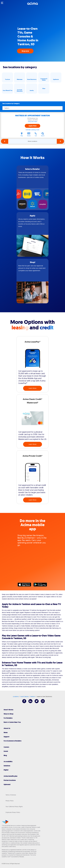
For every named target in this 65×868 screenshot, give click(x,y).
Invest (6, 751)
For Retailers (8, 718)
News (6, 732)
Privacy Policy (10, 801)
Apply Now (33, 126)
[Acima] (32, 4)
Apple (25, 585)
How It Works (8, 710)
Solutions (7, 766)
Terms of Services (11, 795)
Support (7, 737)
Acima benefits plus (10, 776)
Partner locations (10, 780)
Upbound (7, 784)
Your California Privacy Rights (14, 807)
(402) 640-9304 (33, 122)
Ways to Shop (9, 714)
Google (41, 585)
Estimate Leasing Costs (32, 130)
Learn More (32, 388)
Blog (5, 755)
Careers (6, 747)
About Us (7, 728)
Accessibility (8, 762)
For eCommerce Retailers (13, 741)
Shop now (25, 51)
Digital (6, 770)
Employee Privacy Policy (13, 812)
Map (22, 134)
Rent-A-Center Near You (12, 722)
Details (29, 134)
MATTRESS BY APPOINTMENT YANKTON (32, 116)
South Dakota (24, 697)
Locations (16, 697)
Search (43, 134)
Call (36, 134)
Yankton (33, 697)
